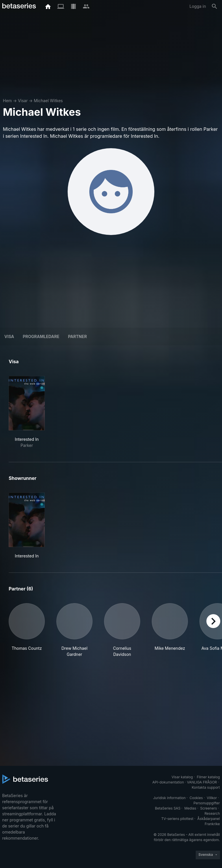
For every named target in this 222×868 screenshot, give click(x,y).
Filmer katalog (208, 777)
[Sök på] (214, 6)
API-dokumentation (168, 782)
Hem (7, 101)
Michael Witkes (48, 101)
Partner (77, 336)
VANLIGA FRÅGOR (202, 782)
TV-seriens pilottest (177, 819)
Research (212, 813)
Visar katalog (182, 777)
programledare (41, 336)
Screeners (208, 808)
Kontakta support (206, 787)
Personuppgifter (207, 803)
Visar (23, 101)
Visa (9, 336)
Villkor (212, 798)
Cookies (196, 798)
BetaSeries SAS (168, 808)
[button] (27, 630)
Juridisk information (169, 798)
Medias (190, 808)
